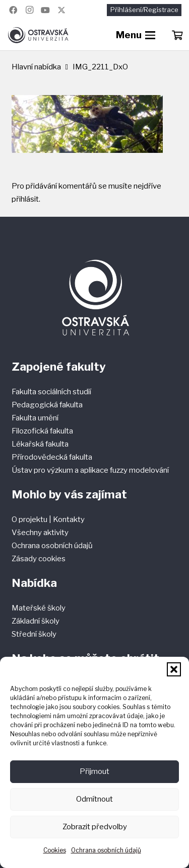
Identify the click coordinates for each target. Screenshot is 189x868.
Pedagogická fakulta (47, 405)
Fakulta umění (35, 418)
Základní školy (36, 621)
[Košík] (177, 35)
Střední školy (34, 634)
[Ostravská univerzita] (38, 35)
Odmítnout (94, 799)
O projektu (30, 519)
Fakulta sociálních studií (51, 392)
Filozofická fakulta (42, 431)
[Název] (61, 10)
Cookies (55, 850)
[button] (174, 669)
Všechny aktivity (40, 533)
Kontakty (69, 519)
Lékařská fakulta (40, 444)
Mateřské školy (39, 608)
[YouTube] (45, 10)
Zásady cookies (39, 559)
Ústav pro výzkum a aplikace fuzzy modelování (90, 470)
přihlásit (25, 199)
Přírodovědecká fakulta (52, 457)
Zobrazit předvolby (95, 827)
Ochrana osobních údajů (106, 850)
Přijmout (94, 771)
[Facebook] (13, 10)
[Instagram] (29, 10)
